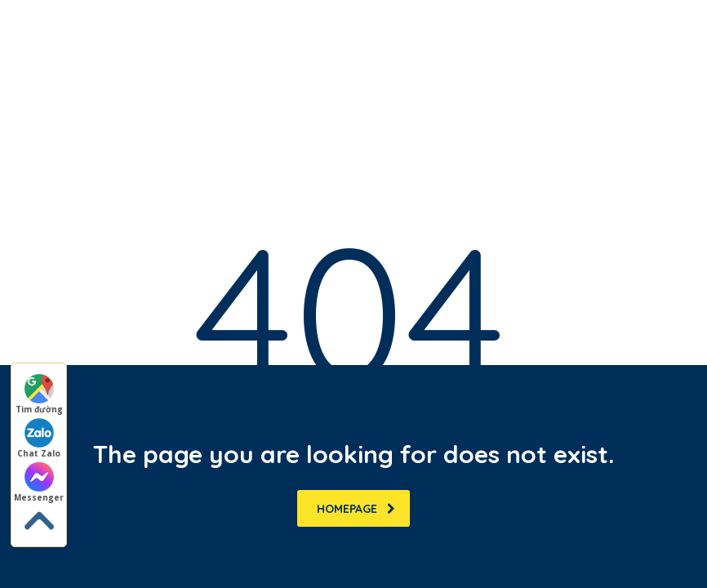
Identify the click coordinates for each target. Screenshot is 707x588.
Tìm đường (39, 394)
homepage (356, 509)
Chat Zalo (39, 439)
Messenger (39, 483)
